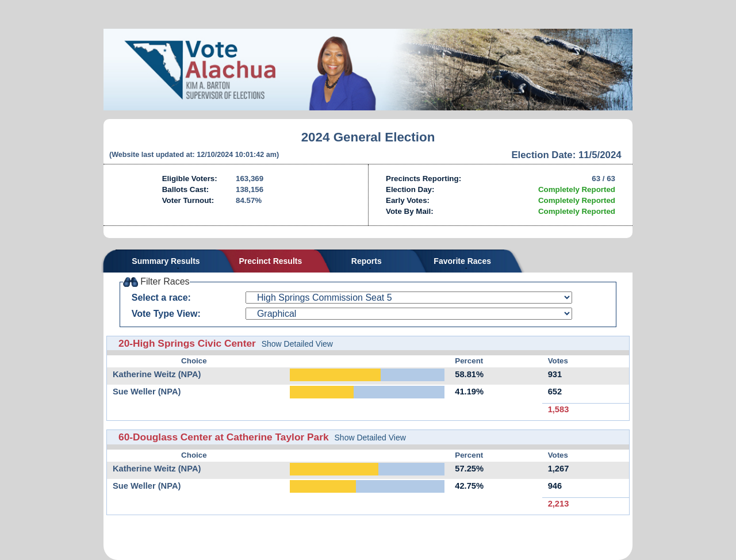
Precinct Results (271, 261)
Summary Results (166, 261)
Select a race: (161, 298)
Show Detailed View (297, 344)
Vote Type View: (166, 314)
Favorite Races (462, 261)
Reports (367, 261)
